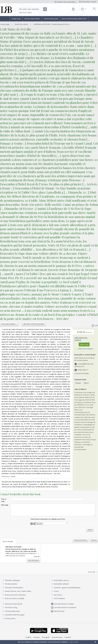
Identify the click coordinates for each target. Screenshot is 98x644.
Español (68, 640)
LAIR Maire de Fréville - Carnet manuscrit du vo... (52, 24)
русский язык (57, 640)
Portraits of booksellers (14, 590)
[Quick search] (32, 9)
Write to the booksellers (65, 2)
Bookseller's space (88, 2)
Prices (56, 593)
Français (36, 640)
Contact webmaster (11, 613)
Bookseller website (60, 586)
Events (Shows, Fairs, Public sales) (16, 593)
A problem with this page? (13, 617)
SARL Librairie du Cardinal (81, 339)
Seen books (8, 544)
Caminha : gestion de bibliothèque (67, 590)
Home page (16, 19)
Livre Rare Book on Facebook (64, 610)
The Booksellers (51, 19)
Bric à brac (58, 597)
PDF (95, 326)
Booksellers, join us (60, 583)
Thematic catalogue (11, 583)
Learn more (73, 642)
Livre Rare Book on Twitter (62, 606)
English (28, 640)
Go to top (93, 574)
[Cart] (73, 9)
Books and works (32, 19)
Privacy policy (9, 621)
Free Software (59, 601)
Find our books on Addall (13, 601)
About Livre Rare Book (14, 606)
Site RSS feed (58, 613)
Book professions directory (74, 19)
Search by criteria (25, 13)
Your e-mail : (4, 500)
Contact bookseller (82, 373)
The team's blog (10, 610)
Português (46, 640)
